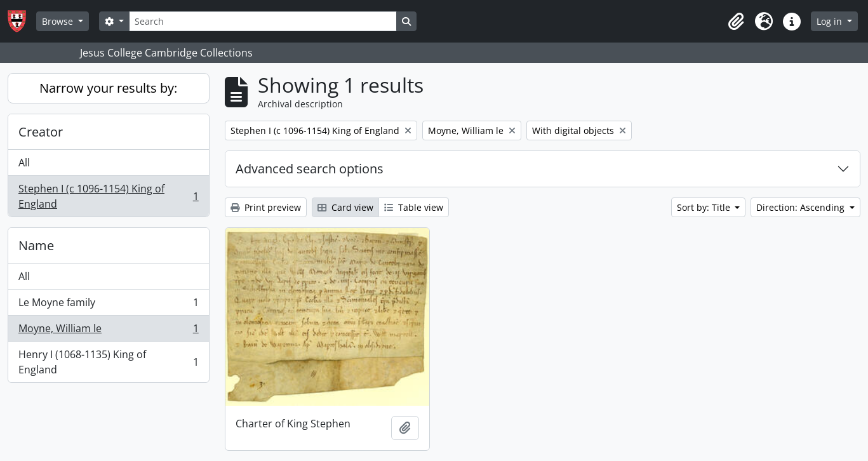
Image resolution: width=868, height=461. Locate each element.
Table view (414, 207)
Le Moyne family (108, 305)
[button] (736, 22)
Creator (41, 132)
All (24, 163)
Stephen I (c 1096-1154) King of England (108, 196)
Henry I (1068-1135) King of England (108, 362)
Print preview (266, 207)
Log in (831, 21)
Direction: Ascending (802, 207)
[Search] (263, 21)
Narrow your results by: (108, 88)
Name (36, 245)
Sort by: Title (705, 207)
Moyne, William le (108, 331)
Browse (59, 21)
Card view (345, 207)
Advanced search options (310, 169)
